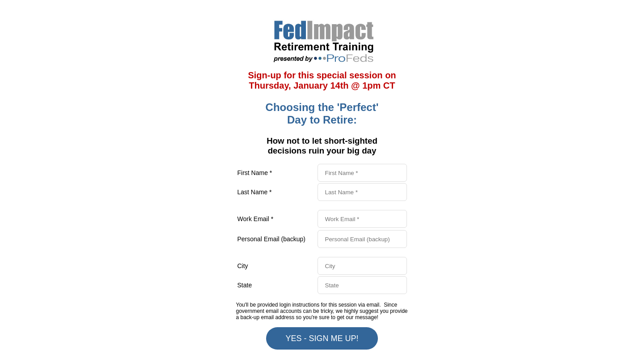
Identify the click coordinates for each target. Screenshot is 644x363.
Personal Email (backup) (272, 239)
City (243, 266)
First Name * (255, 173)
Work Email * (256, 219)
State (245, 285)
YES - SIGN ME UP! (322, 338)
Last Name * (255, 192)
